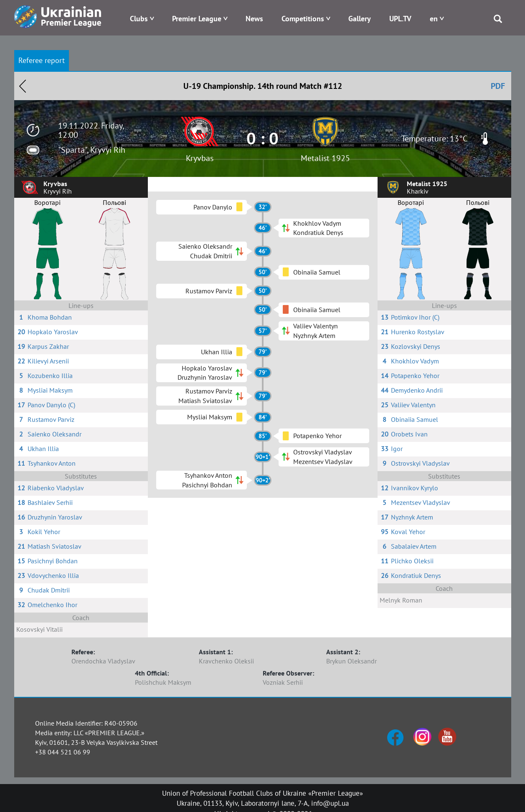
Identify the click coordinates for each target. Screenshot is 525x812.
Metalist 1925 (325, 158)
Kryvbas (200, 158)
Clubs (139, 19)
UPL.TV (400, 19)
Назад (23, 86)
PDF (498, 86)
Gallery (360, 19)
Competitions (303, 19)
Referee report (42, 60)
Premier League (197, 19)
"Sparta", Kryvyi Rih (92, 150)
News (254, 19)
